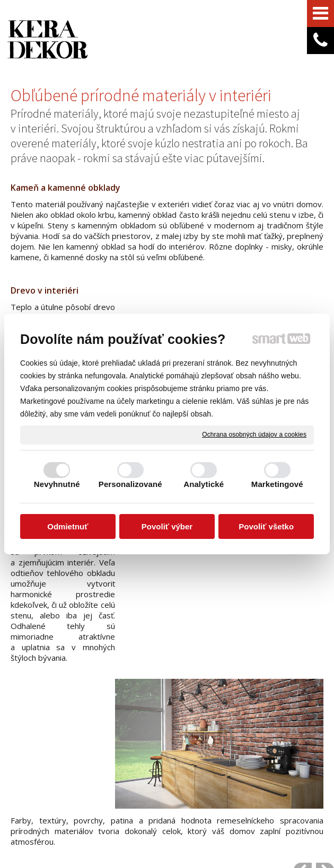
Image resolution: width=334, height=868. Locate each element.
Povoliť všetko (266, 526)
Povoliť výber (167, 526)
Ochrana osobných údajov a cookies (254, 435)
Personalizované (130, 484)
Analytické (204, 484)
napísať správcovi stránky (245, 820)
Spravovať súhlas (218, 829)
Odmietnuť (68, 526)
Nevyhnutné (57, 484)
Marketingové (277, 484)
